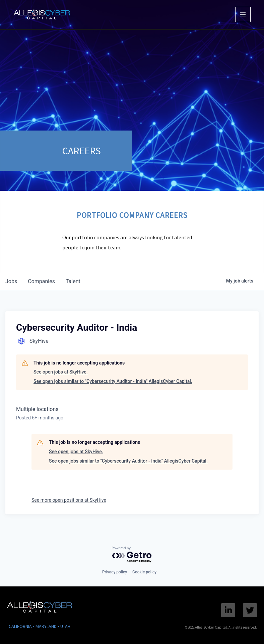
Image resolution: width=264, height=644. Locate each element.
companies (41, 281)
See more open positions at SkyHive (69, 500)
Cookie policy (144, 572)
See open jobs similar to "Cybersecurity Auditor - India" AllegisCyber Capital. (113, 381)
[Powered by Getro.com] (132, 555)
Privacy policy (115, 572)
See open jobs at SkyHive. (61, 372)
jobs (11, 281)
